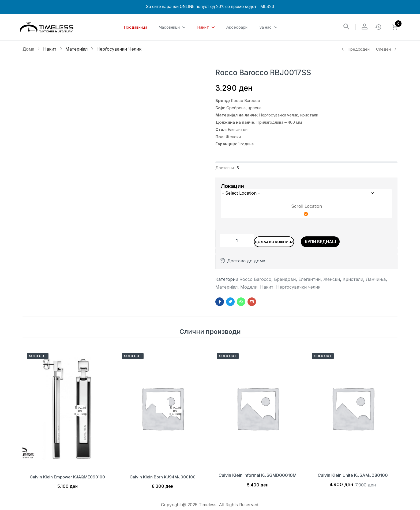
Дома (28, 49)
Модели (249, 290)
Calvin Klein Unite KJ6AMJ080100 (353, 478)
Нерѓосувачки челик (119, 49)
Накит (50, 49)
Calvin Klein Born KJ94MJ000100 (163, 478)
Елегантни (310, 282)
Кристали (353, 282)
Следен (387, 49)
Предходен (355, 49)
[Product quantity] (237, 241)
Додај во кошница (287, 241)
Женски (332, 282)
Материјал (76, 49)
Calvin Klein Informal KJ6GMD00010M (258, 478)
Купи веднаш (347, 241)
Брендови (285, 282)
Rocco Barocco (255, 282)
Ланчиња (376, 282)
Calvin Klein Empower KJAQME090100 (67, 478)
